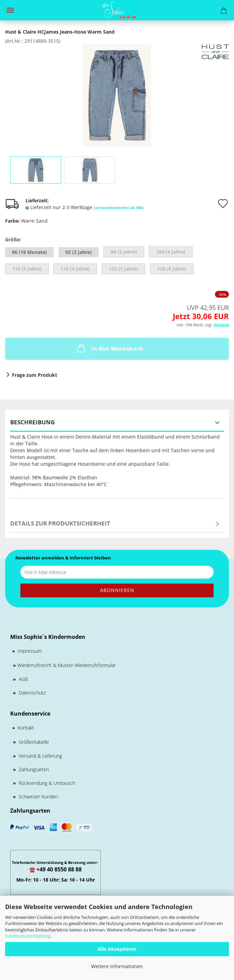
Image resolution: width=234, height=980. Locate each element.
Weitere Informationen (117, 966)
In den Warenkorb (110, 348)
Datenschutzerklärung (28, 936)
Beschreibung (32, 422)
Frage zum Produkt (35, 375)
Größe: (13, 239)
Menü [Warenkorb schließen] (10, 10)
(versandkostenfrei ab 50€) (119, 208)
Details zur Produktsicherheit (60, 523)
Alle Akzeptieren (117, 949)
